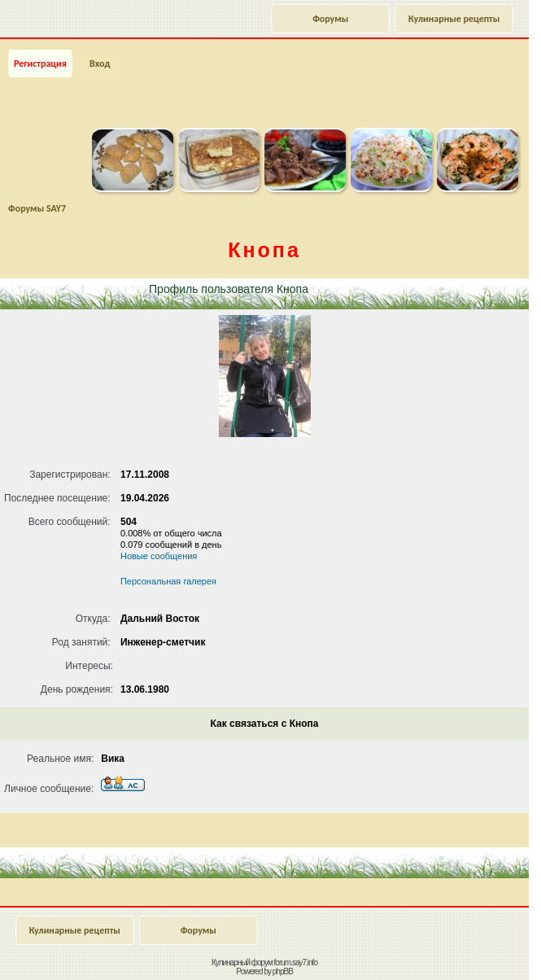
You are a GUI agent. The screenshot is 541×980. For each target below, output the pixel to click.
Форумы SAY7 (37, 208)
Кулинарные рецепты (454, 19)
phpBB (283, 971)
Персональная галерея (168, 581)
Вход (100, 63)
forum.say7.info (296, 962)
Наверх (463, 950)
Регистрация (40, 63)
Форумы (330, 19)
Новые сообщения (159, 556)
